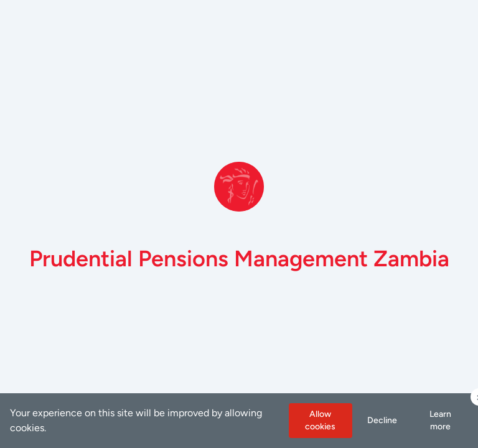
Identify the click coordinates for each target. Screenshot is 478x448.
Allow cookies (320, 420)
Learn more (440, 420)
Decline (382, 420)
